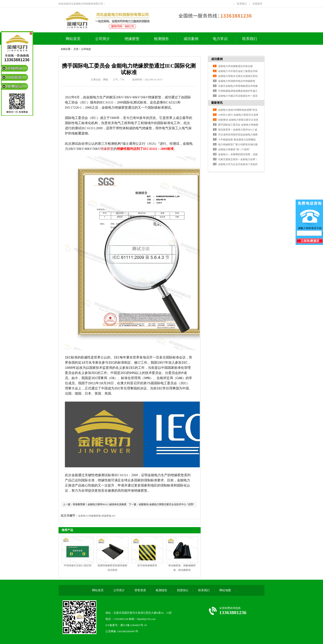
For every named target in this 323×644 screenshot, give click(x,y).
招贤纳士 (183, 590)
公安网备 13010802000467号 (122, 631)
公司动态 (86, 49)
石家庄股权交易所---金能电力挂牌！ (238, 159)
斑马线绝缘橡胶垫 (147, 565)
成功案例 (191, 39)
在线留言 (257, 4)
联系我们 (242, 4)
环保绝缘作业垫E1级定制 (78, 565)
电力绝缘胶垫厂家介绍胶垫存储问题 (238, 145)
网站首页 (73, 39)
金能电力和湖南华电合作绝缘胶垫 (237, 81)
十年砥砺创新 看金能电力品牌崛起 (237, 140)
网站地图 (225, 590)
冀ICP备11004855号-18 (133, 625)
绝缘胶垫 (132, 39)
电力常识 (220, 39)
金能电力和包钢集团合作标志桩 (235, 66)
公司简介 (103, 39)
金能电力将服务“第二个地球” (234, 149)
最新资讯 (217, 103)
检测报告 (161, 39)
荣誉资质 (140, 590)
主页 (76, 49)
